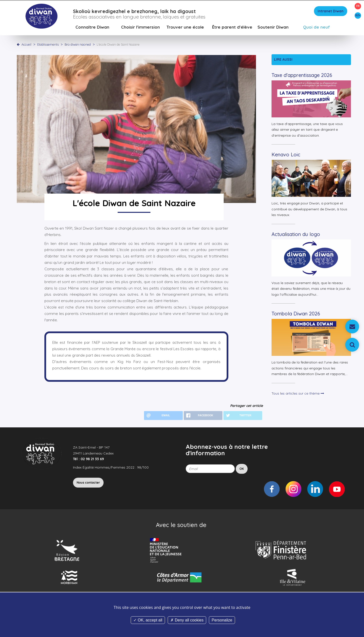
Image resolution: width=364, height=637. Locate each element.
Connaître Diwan (92, 28)
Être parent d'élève (232, 28)
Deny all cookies (187, 620)
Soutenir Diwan (273, 28)
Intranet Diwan (331, 12)
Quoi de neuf (317, 28)
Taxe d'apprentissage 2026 (302, 76)
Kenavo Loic (286, 156)
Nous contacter (88, 484)
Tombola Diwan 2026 (296, 315)
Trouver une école (185, 28)
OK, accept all (148, 620)
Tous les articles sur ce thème (298, 395)
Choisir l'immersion (140, 28)
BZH (358, 15)
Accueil (26, 46)
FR (358, 6)
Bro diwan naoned (78, 46)
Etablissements (48, 46)
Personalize (222, 620)
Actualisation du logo (296, 235)
